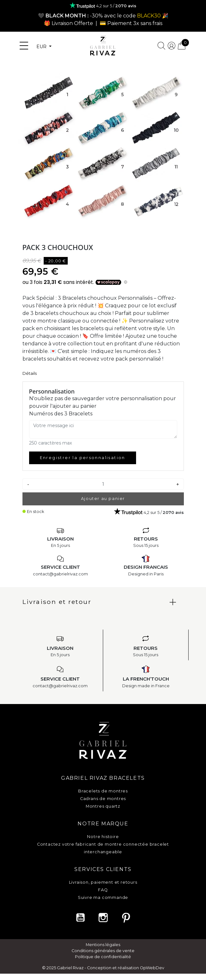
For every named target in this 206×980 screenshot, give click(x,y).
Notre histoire (103, 837)
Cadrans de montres (103, 799)
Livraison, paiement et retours (103, 882)
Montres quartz (103, 806)
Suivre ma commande (103, 897)
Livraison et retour (57, 602)
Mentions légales (103, 945)
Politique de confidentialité (103, 957)
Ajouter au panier (103, 499)
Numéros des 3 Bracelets (61, 414)
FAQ (103, 890)
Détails (30, 373)
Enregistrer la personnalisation (83, 458)
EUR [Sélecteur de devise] (42, 47)
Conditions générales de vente (103, 951)
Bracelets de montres (103, 791)
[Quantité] (103, 484)
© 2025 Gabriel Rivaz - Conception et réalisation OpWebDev (103, 968)
